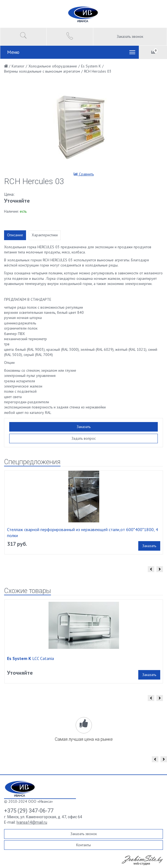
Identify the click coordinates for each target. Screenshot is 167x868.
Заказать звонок (130, 36)
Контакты (83, 845)
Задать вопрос (84, 438)
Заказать (84, 427)
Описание (15, 235)
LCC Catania (30, 658)
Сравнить (84, 174)
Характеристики (45, 235)
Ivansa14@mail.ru (32, 822)
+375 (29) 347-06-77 (29, 811)
